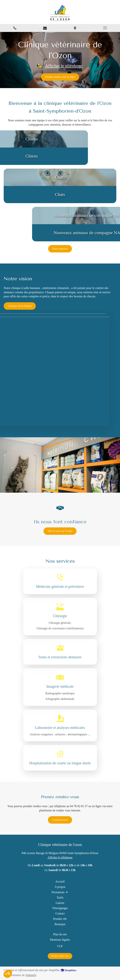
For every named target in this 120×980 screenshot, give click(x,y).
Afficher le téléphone (64, 65)
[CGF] (60, 946)
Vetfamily (31, 975)
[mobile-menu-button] (105, 28)
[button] (60, 186)
